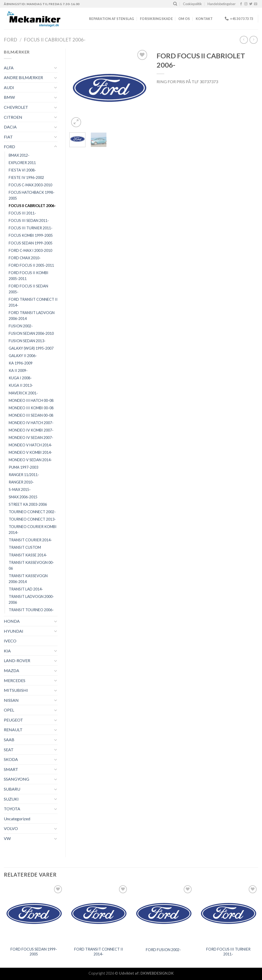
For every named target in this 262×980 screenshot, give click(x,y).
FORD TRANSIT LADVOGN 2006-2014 (32, 316)
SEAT (9, 750)
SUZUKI (11, 799)
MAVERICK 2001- (23, 393)
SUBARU (12, 789)
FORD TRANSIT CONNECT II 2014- (33, 302)
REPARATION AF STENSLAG (112, 19)
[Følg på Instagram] (246, 4)
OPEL (9, 710)
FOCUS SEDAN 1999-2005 (31, 243)
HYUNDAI (14, 631)
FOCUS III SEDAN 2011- (29, 220)
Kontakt (204, 19)
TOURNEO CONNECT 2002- (32, 512)
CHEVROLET (16, 107)
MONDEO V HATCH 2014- (30, 445)
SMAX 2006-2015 (23, 497)
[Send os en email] (256, 4)
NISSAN (11, 700)
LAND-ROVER (17, 660)
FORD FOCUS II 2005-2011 (31, 265)
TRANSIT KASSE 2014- (28, 555)
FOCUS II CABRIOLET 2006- (55, 40)
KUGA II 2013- (21, 385)
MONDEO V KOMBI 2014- (30, 452)
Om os (184, 19)
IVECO (10, 641)
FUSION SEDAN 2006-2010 (31, 333)
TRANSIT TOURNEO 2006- (31, 610)
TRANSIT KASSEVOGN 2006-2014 (28, 579)
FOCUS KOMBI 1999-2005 (31, 235)
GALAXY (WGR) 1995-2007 (31, 348)
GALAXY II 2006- (23, 356)
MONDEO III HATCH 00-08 (31, 400)
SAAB (9, 740)
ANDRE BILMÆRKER (23, 77)
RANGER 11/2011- (24, 475)
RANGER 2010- (21, 482)
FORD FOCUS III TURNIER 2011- (228, 952)
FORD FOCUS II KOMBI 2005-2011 (29, 276)
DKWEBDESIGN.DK (157, 973)
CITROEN (13, 117)
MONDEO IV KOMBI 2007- (31, 430)
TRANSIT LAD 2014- (26, 589)
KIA (7, 651)
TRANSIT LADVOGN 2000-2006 (31, 599)
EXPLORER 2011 (22, 163)
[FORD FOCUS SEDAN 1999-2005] (34, 914)
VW (7, 838)
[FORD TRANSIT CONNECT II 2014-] (99, 914)
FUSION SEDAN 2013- (27, 341)
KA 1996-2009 (21, 363)
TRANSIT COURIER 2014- (30, 540)
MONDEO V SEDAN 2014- (30, 460)
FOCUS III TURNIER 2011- (31, 228)
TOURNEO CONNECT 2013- (32, 519)
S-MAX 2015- (20, 489)
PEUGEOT (13, 720)
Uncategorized (17, 819)
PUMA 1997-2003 (23, 467)
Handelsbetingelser (222, 4)
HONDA (12, 621)
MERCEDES (15, 680)
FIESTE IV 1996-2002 (26, 177)
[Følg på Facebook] (241, 4)
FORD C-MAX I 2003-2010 (30, 250)
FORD (10, 40)
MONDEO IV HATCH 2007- (31, 423)
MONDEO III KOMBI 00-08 (31, 408)
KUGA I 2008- (20, 378)
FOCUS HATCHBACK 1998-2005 (32, 195)
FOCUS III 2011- (22, 213)
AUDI (9, 87)
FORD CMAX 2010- (25, 258)
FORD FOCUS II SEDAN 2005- (28, 289)
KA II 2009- (18, 370)
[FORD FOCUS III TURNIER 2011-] (228, 914)
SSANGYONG (17, 779)
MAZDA (12, 670)
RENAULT (13, 730)
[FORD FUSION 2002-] (163, 914)
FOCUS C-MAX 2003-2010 (30, 185)
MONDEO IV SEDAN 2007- (31, 438)
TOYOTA (12, 809)
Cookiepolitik (192, 4)
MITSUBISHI (16, 690)
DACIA (10, 127)
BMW (9, 97)
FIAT (8, 137)
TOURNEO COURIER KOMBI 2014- (33, 530)
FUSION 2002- (21, 326)
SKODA (11, 759)
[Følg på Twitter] (251, 4)
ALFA (9, 68)
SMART (11, 769)
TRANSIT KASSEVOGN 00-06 (31, 565)
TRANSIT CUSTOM (25, 547)
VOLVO (11, 828)
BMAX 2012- (19, 155)
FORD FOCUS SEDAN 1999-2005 (34, 952)
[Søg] (175, 4)
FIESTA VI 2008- (22, 170)
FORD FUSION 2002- (163, 950)
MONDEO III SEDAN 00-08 (31, 415)
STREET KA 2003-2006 (28, 504)
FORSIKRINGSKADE (156, 19)
